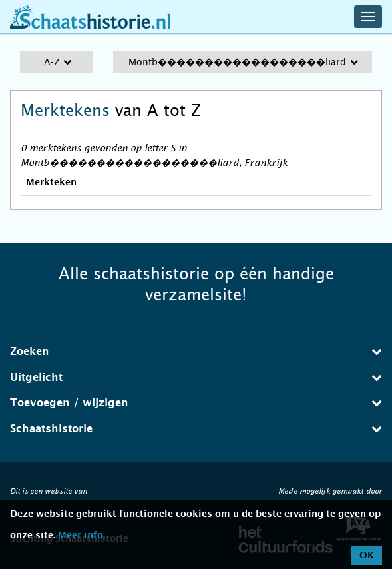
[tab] (196, 352)
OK (367, 556)
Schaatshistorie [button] (196, 429)
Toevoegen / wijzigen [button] (196, 403)
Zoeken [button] (196, 351)
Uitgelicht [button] (196, 377)
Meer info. (82, 536)
